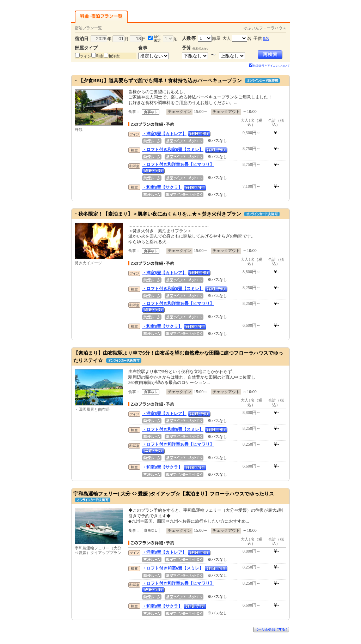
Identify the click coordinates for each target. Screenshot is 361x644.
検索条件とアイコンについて (269, 66)
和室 (100, 56)
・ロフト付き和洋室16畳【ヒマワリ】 (178, 164)
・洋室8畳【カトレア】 (164, 134)
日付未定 (157, 38)
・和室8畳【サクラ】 (162, 187)
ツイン (85, 56)
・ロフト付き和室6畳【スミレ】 (173, 150)
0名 (266, 38)
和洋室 (114, 56)
